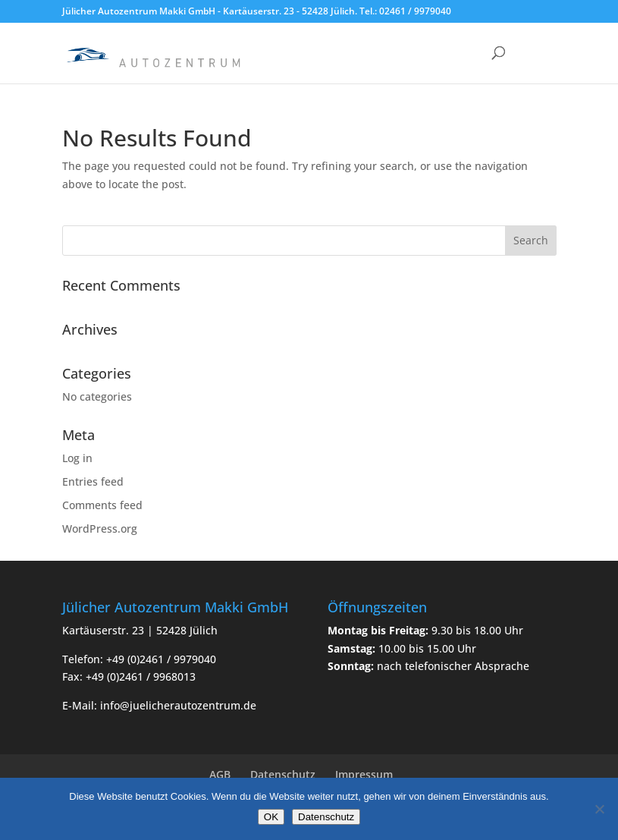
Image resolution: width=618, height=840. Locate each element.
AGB (220, 774)
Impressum (364, 774)
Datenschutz (283, 774)
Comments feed (102, 505)
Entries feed (93, 481)
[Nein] (599, 809)
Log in (77, 458)
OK (271, 817)
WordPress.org (100, 529)
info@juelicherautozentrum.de (178, 705)
